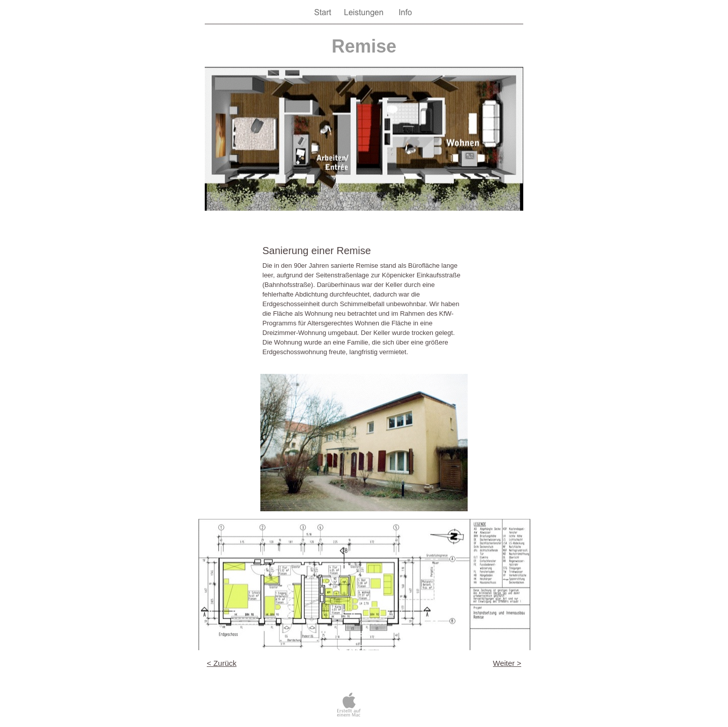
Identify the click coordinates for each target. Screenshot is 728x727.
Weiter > (507, 663)
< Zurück (222, 663)
